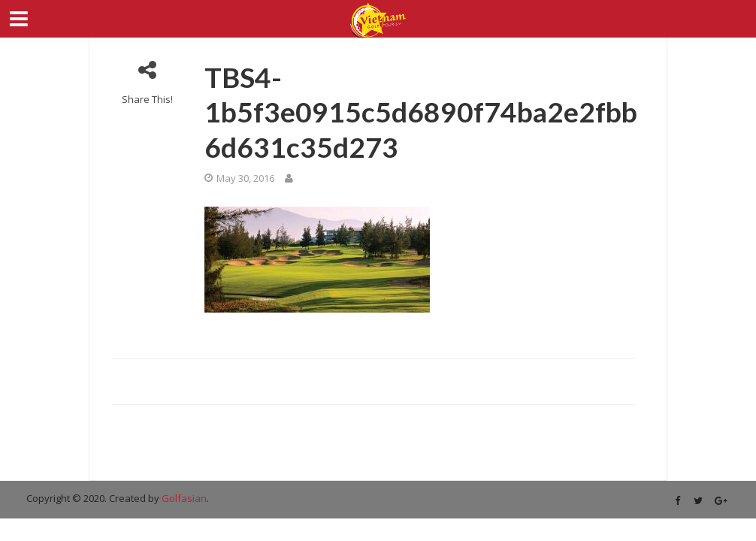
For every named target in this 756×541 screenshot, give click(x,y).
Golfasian (184, 498)
